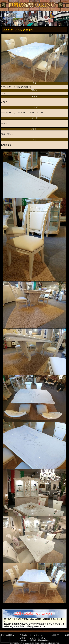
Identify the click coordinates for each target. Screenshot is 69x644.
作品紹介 (24, 635)
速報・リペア (39, 635)
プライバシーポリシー (39, 638)
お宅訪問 (55, 635)
